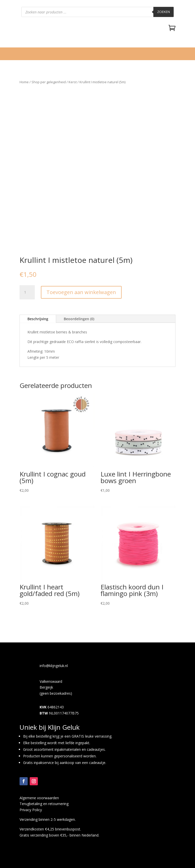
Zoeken (164, 12)
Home (24, 82)
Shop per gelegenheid (49, 82)
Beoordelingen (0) (79, 319)
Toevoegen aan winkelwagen (81, 292)
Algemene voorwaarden (39, 798)
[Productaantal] (27, 292)
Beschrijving (38, 319)
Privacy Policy (31, 810)
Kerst (73, 82)
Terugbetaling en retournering (44, 804)
